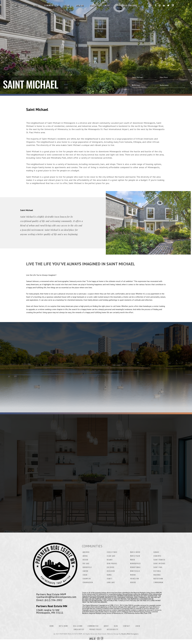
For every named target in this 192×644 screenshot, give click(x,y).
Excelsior (111, 571)
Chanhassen (88, 582)
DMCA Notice (79, 629)
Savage (156, 552)
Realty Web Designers (130, 634)
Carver (85, 571)
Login (138, 626)
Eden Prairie (112, 564)
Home (15, 6)
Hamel (109, 575)
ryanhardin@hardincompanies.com (56, 597)
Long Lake (111, 582)
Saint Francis (159, 560)
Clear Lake (111, 556)
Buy (26, 6)
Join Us (80, 6)
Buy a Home (63, 626)
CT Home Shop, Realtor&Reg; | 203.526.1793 (130, 6)
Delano (110, 560)
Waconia (157, 575)
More (108, 6)
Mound (133, 575)
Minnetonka (135, 567)
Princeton (135, 579)
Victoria (157, 571)
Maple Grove (135, 552)
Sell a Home (78, 626)
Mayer (133, 560)
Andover (86, 552)
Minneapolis (135, 564)
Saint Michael (159, 564)
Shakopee (157, 556)
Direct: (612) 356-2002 (49, 600)
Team (67, 6)
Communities (51, 6)
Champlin (87, 579)
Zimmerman (158, 582)
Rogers (133, 582)
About (106, 626)
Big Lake (86, 564)
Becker (85, 560)
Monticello (135, 571)
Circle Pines (112, 552)
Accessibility (113, 629)
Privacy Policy (96, 629)
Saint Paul (158, 567)
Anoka (85, 556)
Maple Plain (135, 556)
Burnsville (87, 567)
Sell (36, 6)
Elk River (111, 567)
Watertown (158, 579)
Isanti (109, 579)
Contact (94, 6)
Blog (116, 626)
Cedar (85, 575)
